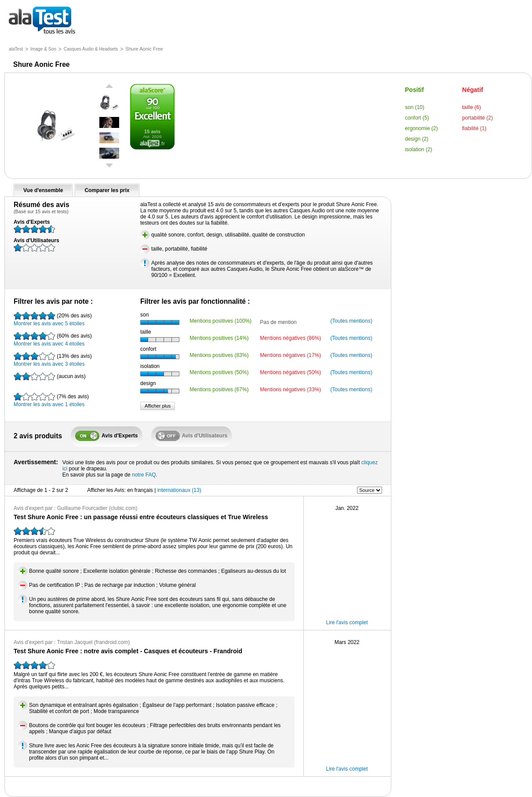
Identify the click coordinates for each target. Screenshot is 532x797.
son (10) (415, 107)
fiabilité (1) (474, 128)
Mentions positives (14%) (219, 338)
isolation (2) (419, 149)
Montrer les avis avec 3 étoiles (53, 360)
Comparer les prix (107, 190)
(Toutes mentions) (351, 321)
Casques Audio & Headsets (91, 49)
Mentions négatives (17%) (290, 355)
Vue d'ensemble (43, 190)
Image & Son (43, 49)
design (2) (417, 139)
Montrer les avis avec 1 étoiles (51, 400)
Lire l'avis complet (347, 622)
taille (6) (472, 107)
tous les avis (42, 21)
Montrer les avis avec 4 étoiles (53, 339)
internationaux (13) (179, 490)
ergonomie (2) (421, 128)
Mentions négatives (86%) (290, 338)
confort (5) (417, 118)
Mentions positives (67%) (219, 389)
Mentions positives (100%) (220, 321)
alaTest (16, 49)
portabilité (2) (477, 118)
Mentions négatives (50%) (290, 372)
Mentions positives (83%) (219, 355)
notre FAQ (144, 475)
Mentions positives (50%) (219, 372)
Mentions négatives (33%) (290, 389)
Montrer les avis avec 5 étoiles (53, 319)
